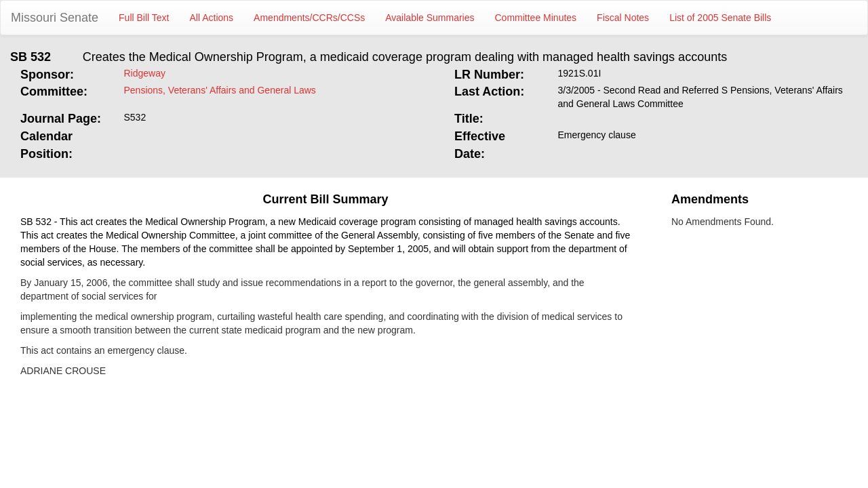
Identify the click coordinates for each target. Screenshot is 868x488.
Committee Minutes (536, 18)
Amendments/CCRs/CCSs (309, 18)
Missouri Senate (55, 18)
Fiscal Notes (623, 18)
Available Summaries (430, 18)
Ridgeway (145, 73)
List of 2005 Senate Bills (720, 18)
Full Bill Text (144, 18)
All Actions (212, 18)
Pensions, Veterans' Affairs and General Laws (220, 90)
